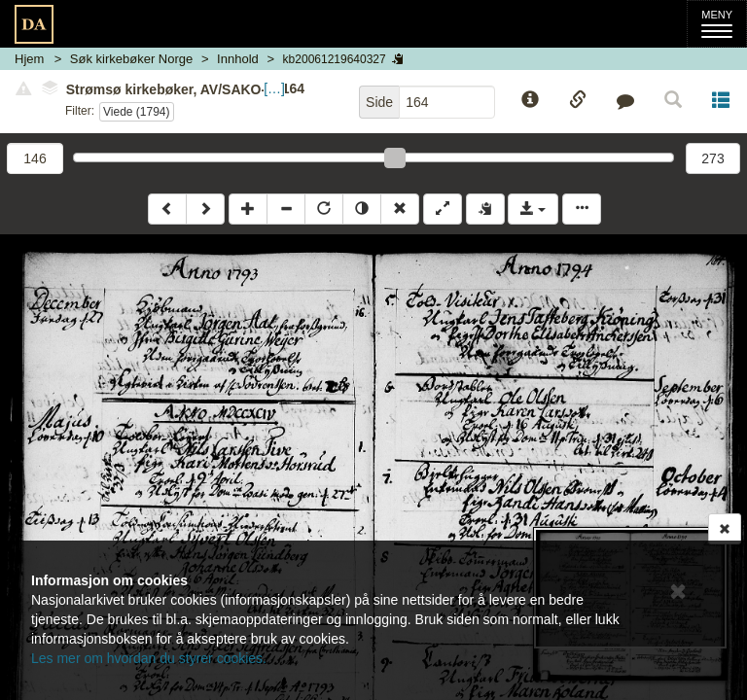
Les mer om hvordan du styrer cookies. (149, 658)
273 (712, 158)
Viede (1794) (137, 112)
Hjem (29, 59)
